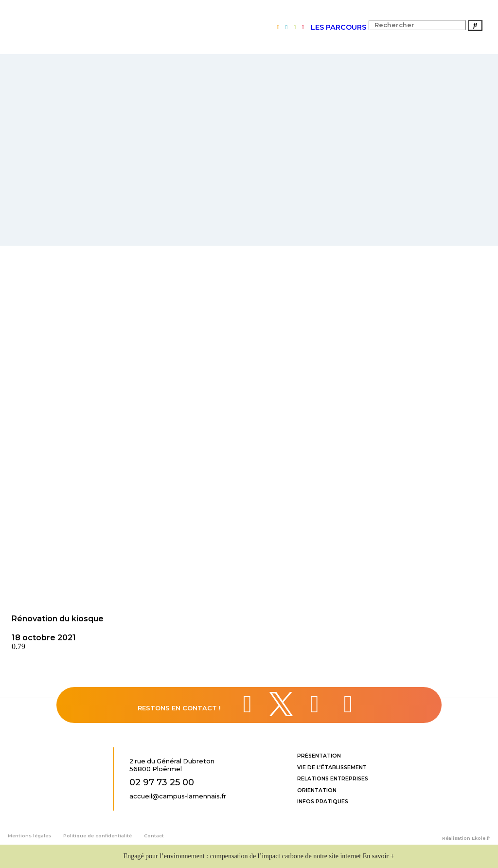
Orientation (317, 790)
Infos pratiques (323, 802)
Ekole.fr (481, 838)
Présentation (319, 756)
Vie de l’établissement (332, 768)
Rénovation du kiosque (58, 619)
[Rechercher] (475, 25)
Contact (154, 836)
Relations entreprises (333, 779)
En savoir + (379, 856)
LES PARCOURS (338, 27)
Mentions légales (29, 836)
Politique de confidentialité (98, 836)
